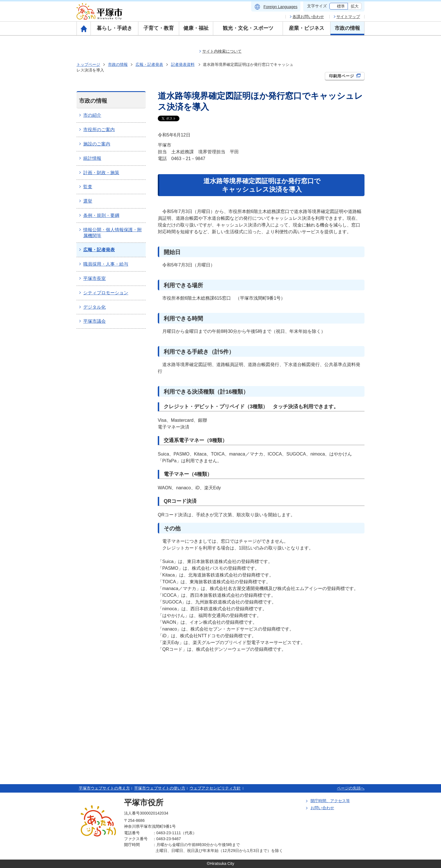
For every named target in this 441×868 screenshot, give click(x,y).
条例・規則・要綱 (101, 215)
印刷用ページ (345, 76)
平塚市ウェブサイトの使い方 (160, 788)
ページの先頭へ (351, 788)
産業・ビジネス (307, 28)
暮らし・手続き (114, 28)
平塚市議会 (94, 321)
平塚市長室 (94, 278)
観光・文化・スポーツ (248, 28)
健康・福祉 (196, 28)
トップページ (88, 64)
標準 (341, 6)
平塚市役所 (144, 803)
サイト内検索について (222, 51)
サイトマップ (348, 17)
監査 (88, 187)
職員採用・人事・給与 (106, 264)
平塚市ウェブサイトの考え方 (104, 788)
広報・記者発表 (149, 64)
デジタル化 (94, 307)
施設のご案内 (97, 144)
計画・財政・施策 (101, 173)
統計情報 (92, 158)
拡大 (355, 6)
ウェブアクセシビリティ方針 (215, 788)
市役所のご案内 (99, 130)
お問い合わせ (322, 808)
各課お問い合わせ (308, 17)
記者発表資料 (183, 64)
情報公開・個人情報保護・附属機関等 (112, 233)
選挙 (88, 201)
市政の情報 (347, 28)
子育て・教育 (159, 28)
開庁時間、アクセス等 (330, 801)
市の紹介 (92, 115)
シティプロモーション (106, 293)
